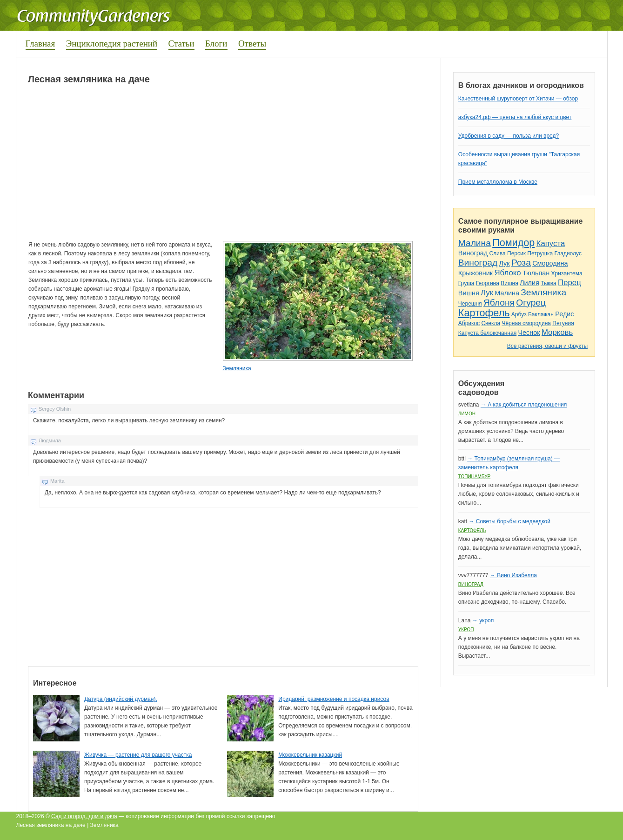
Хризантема (567, 273)
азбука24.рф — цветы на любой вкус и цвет (515, 117)
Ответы (252, 43)
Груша (466, 283)
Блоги (216, 43)
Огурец (531, 303)
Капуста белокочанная (487, 333)
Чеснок (529, 333)
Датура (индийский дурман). (121, 699)
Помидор (513, 243)
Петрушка (540, 253)
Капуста (551, 243)
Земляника (237, 368)
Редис (564, 314)
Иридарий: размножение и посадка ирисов (334, 699)
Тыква (549, 283)
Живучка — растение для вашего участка (138, 755)
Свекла (491, 323)
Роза (521, 263)
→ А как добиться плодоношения (524, 405)
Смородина (550, 263)
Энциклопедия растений (112, 43)
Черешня (470, 304)
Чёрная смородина (526, 323)
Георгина (488, 283)
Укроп (466, 630)
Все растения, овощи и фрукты (547, 346)
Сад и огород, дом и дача (84, 816)
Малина (475, 243)
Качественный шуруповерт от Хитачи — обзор (518, 99)
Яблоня (499, 303)
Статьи (181, 43)
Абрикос (469, 323)
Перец (569, 283)
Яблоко (507, 273)
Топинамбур (474, 477)
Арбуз (519, 314)
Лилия (529, 283)
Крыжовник (476, 273)
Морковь (557, 332)
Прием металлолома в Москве (498, 182)
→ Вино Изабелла (513, 575)
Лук (504, 263)
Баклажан (541, 314)
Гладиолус (568, 253)
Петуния (563, 323)
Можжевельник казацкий (310, 755)
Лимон (467, 414)
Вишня (509, 283)
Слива (497, 253)
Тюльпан (536, 273)
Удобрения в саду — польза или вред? (509, 136)
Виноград (473, 253)
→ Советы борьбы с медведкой (509, 521)
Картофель (484, 313)
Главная (40, 43)
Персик (516, 253)
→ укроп (483, 620)
